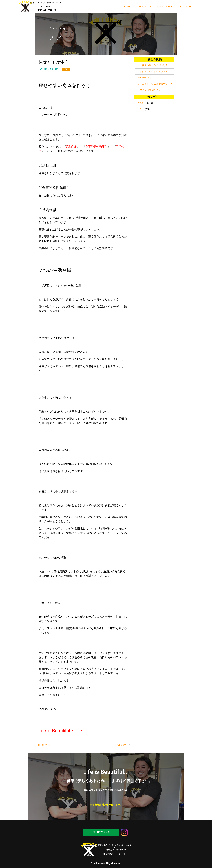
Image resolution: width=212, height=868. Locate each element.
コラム (66, 69)
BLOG (189, 7)
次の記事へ (123, 745)
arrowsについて (144, 7)
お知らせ (142, 103)
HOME (127, 7)
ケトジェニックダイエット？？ (154, 72)
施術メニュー (164, 6)
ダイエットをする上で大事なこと (155, 84)
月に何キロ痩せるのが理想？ (153, 65)
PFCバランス (144, 78)
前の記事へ (44, 745)
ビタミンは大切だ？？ (149, 90)
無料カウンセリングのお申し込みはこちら (106, 790)
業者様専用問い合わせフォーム (106, 805)
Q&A (179, 7)
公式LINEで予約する (101, 832)
